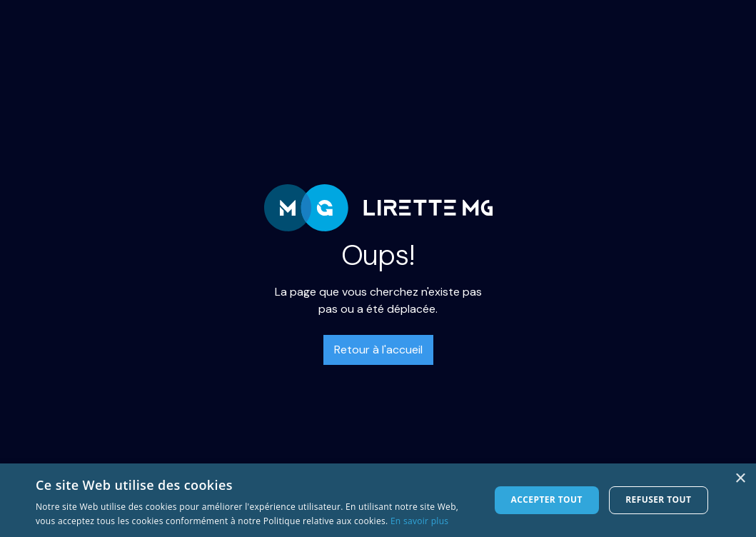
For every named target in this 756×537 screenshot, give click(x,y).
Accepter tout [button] (547, 500)
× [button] (740, 479)
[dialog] (378, 500)
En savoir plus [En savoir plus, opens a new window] (419, 521)
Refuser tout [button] (658, 500)
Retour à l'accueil (378, 350)
